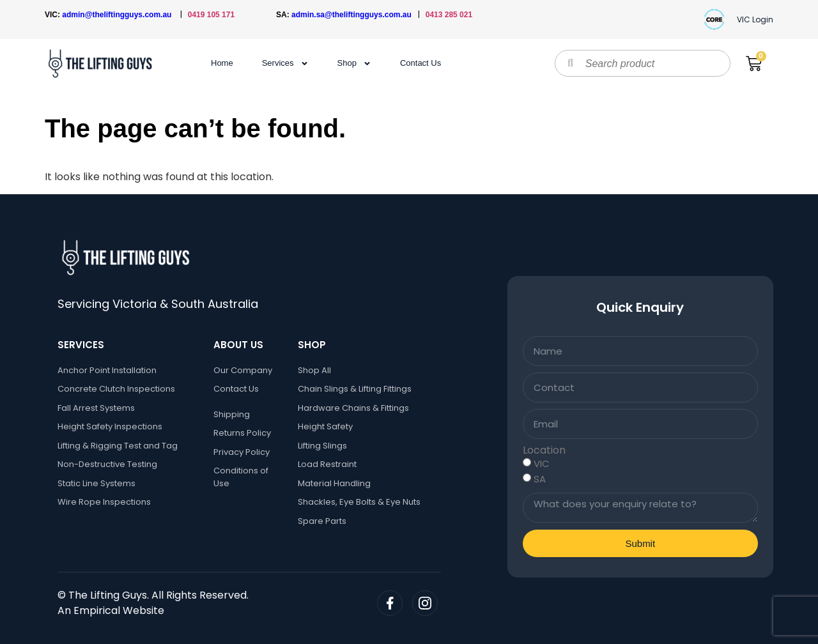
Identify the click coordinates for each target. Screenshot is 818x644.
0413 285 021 (449, 15)
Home (222, 63)
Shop (354, 63)
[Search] (570, 63)
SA (540, 479)
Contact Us (421, 63)
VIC (542, 464)
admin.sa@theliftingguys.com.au (355, 15)
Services (285, 63)
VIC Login (755, 19)
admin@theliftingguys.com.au (119, 15)
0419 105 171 (211, 15)
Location (544, 450)
